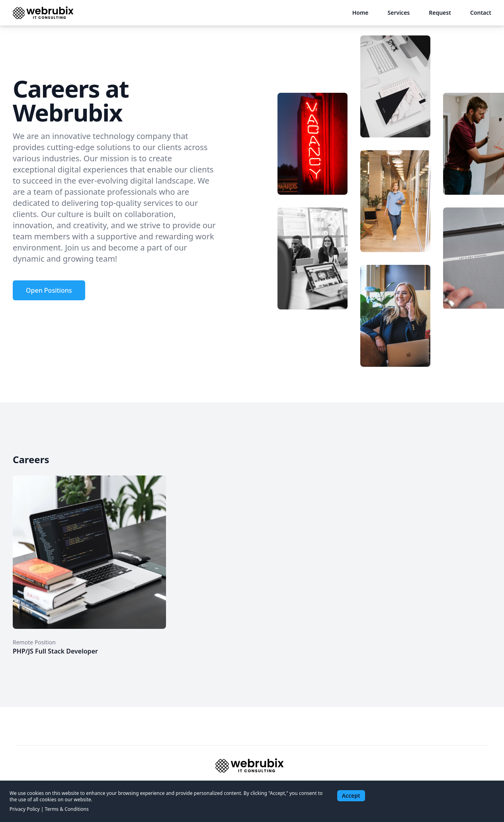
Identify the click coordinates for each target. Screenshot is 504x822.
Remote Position (34, 642)
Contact (481, 13)
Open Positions (49, 290)
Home (360, 13)
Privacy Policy (25, 809)
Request (440, 13)
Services (399, 13)
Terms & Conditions (67, 809)
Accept (351, 796)
